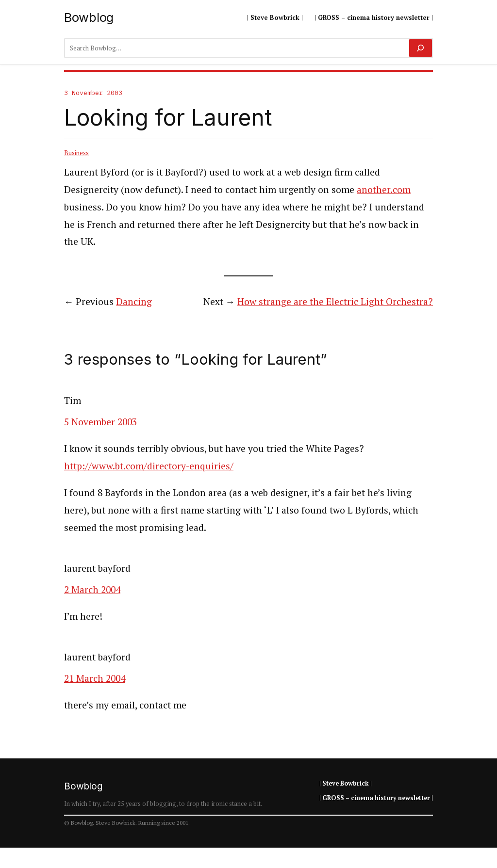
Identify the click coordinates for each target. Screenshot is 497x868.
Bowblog (89, 17)
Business (76, 153)
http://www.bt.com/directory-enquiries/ (149, 466)
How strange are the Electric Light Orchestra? (335, 302)
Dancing (134, 302)
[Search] (421, 48)
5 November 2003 (100, 422)
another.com (384, 190)
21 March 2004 (95, 678)
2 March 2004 (92, 590)
